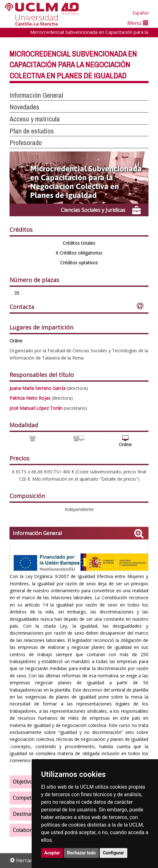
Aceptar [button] (52, 853)
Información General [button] (36, 95)
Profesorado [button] (26, 143)
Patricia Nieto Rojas (30, 398)
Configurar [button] (114, 853)
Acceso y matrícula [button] (35, 119)
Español (140, 13)
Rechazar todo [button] (82, 853)
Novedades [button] (24, 107)
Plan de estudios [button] (32, 131)
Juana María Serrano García (38, 388)
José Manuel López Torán (36, 408)
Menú (138, 23)
